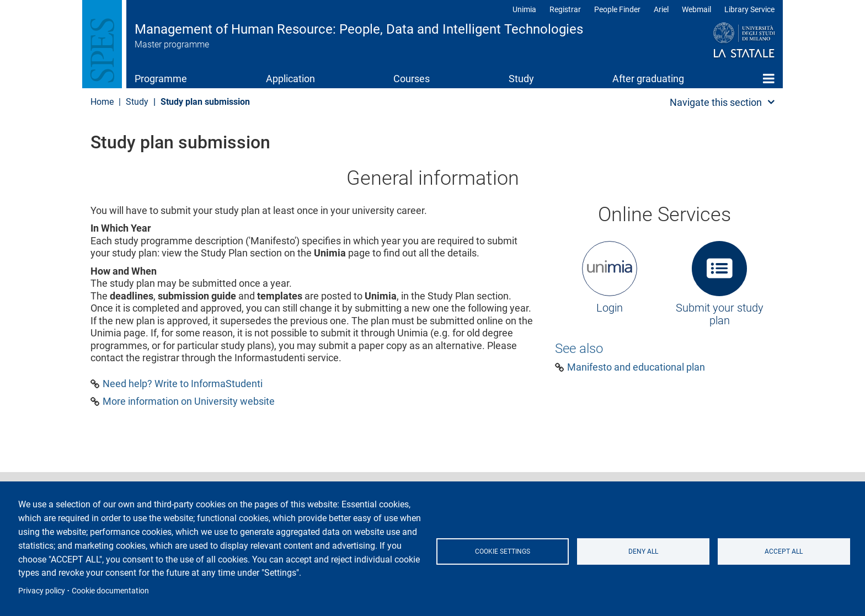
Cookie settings (503, 551)
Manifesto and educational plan (636, 367)
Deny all (643, 551)
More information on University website (189, 401)
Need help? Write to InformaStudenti (183, 384)
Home (769, 78)
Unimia (524, 9)
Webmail (696, 9)
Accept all (784, 551)
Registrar (565, 9)
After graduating (648, 79)
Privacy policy (42, 591)
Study (521, 79)
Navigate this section (716, 102)
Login (610, 308)
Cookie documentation (110, 591)
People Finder (617, 9)
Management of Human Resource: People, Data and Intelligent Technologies (359, 29)
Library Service (749, 9)
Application (290, 79)
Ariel (661, 9)
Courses (412, 79)
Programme (161, 79)
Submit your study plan (720, 314)
